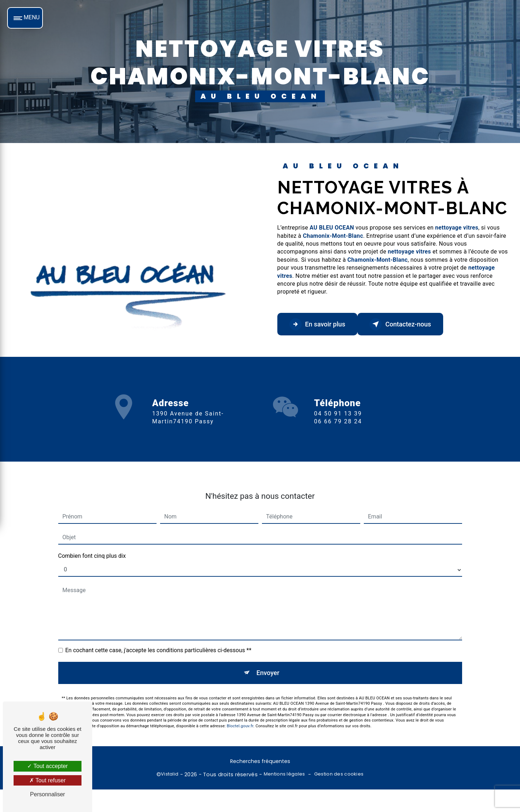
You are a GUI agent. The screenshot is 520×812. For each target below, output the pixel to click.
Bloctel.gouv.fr (240, 707)
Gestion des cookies (339, 776)
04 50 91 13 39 (338, 434)
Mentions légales (284, 776)
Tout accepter (47, 766)
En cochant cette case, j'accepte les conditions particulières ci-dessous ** (159, 630)
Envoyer (268, 653)
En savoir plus (321, 324)
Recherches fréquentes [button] (260, 763)
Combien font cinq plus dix (92, 535)
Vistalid (170, 776)
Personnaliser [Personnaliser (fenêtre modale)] (48, 794)
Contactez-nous (412, 324)
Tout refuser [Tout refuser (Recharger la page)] (48, 780)
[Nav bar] (25, 18)
